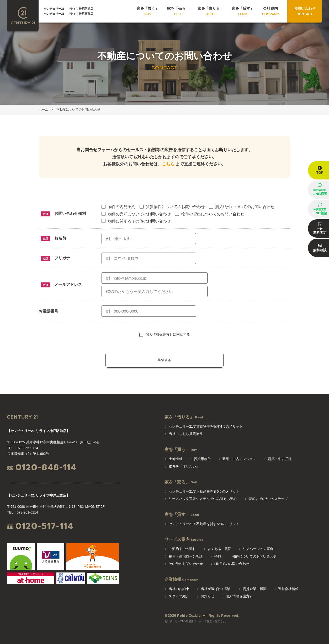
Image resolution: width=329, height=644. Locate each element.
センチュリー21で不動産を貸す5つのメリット (204, 524)
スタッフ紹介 (179, 596)
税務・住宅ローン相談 (186, 556)
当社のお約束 (179, 589)
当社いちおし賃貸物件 (186, 434)
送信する (164, 360)
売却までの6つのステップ (268, 499)
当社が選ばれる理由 (216, 589)
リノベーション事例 (258, 549)
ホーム (43, 110)
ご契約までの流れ (182, 549)
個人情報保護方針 (159, 334)
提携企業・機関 (255, 589)
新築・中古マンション (239, 459)
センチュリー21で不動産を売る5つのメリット (204, 491)
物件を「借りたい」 (184, 466)
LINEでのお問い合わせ (232, 564)
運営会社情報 (288, 589)
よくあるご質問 (219, 549)
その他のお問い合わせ (186, 564)
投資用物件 (202, 459)
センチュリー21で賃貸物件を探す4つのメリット (206, 426)
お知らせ (208, 596)
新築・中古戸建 (280, 459)
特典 (218, 556)
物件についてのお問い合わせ (255, 556)
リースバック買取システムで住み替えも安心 (203, 499)
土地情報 (176, 459)
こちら (168, 164)
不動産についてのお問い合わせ (78, 110)
